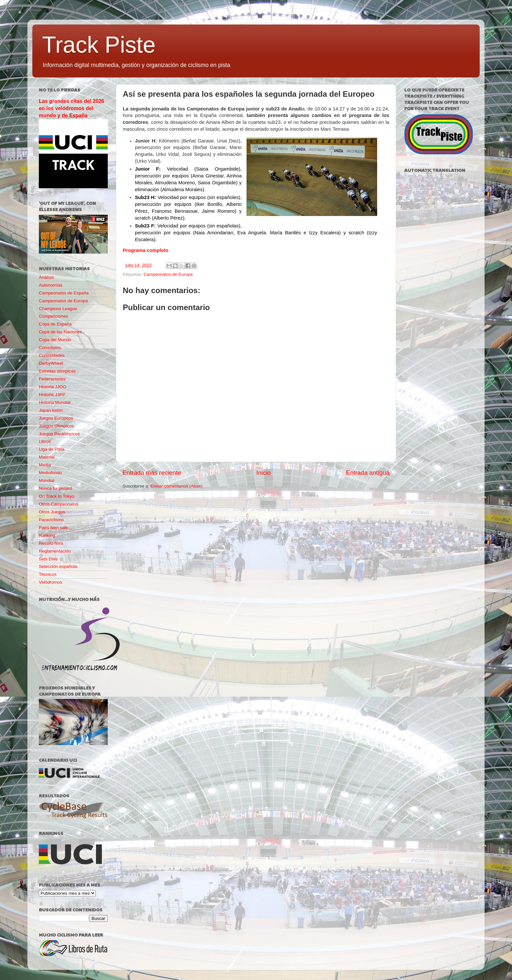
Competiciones (53, 316)
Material (47, 457)
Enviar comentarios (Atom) (177, 486)
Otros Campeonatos (59, 504)
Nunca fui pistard (55, 488)
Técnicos (48, 574)
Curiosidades (52, 355)
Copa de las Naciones (60, 332)
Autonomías (51, 285)
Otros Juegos (52, 512)
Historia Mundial (55, 402)
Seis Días (48, 559)
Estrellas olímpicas (57, 371)
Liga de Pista (52, 449)
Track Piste (99, 45)
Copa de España (55, 324)
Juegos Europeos (56, 418)
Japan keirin (51, 410)
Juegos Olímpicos (56, 426)
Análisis (47, 277)
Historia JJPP (52, 395)
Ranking (47, 535)
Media (45, 465)
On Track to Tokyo (57, 496)
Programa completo (145, 250)
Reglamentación (55, 551)
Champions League (58, 309)
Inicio (264, 473)
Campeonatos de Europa (168, 274)
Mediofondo (50, 473)
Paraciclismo (51, 520)
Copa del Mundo (55, 340)
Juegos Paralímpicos (59, 434)
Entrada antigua (368, 473)
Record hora (51, 543)
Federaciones (52, 379)
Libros (45, 441)
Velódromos (50, 582)
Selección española (58, 566)
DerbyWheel (51, 363)
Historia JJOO (53, 387)
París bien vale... (55, 528)
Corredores (50, 348)
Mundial (47, 481)
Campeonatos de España (64, 293)
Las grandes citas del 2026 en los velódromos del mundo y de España (72, 108)
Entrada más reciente (152, 473)
